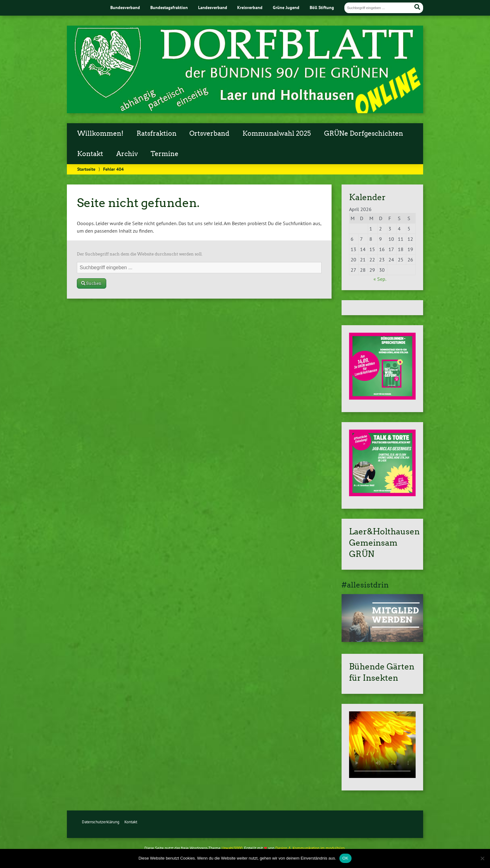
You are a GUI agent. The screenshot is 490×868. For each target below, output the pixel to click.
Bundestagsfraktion (169, 7)
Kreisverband (250, 7)
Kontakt (90, 154)
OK (345, 858)
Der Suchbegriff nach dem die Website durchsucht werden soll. (140, 254)
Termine (165, 154)
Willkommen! (100, 134)
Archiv (127, 154)
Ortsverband (209, 134)
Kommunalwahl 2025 (277, 134)
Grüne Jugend (286, 7)
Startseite (86, 169)
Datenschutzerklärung (101, 822)
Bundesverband (125, 7)
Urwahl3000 (232, 848)
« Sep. (380, 279)
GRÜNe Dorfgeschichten (364, 134)
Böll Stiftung (322, 7)
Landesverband (213, 7)
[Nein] (482, 858)
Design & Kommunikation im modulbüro (310, 848)
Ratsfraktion (157, 134)
